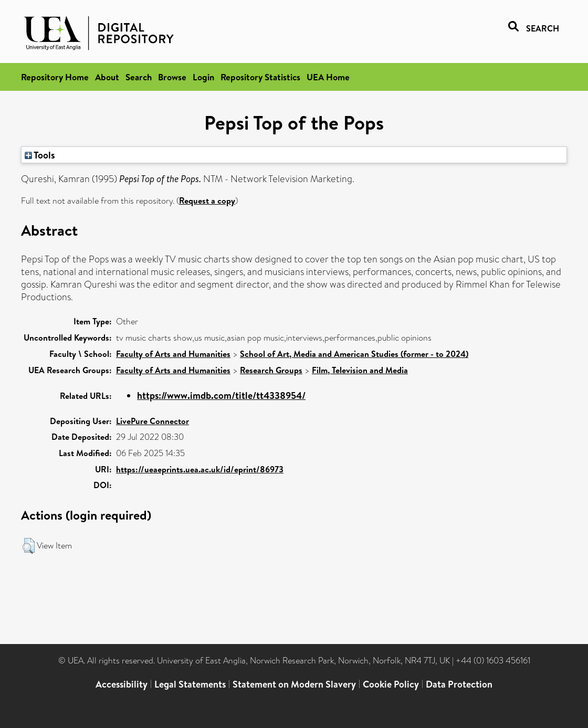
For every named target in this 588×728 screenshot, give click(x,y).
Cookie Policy (391, 684)
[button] (29, 546)
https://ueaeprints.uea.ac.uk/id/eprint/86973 (200, 469)
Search (139, 77)
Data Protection (459, 684)
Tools (40, 155)
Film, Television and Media (360, 370)
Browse (172, 77)
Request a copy (207, 201)
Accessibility (122, 684)
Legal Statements (190, 684)
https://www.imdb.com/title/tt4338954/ (221, 395)
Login (203, 77)
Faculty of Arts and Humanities (173, 354)
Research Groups (271, 370)
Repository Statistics (260, 77)
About (107, 77)
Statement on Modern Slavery (294, 684)
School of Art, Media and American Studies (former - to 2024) (354, 354)
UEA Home (328, 77)
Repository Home (55, 77)
